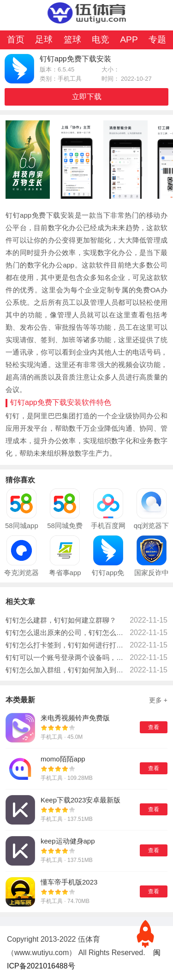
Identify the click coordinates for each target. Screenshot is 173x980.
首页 (16, 39)
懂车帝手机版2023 (69, 882)
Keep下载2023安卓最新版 (81, 800)
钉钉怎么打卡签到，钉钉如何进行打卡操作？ (65, 645)
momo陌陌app (63, 759)
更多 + (158, 700)
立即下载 (87, 97)
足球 (44, 39)
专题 (157, 39)
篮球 (72, 39)
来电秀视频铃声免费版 (75, 718)
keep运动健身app (68, 841)
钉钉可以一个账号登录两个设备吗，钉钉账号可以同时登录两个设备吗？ (65, 657)
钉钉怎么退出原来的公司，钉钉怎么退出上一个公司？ (65, 633)
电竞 (101, 39)
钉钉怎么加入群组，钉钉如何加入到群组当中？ (65, 670)
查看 (154, 727)
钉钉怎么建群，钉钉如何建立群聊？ (61, 620)
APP (129, 39)
